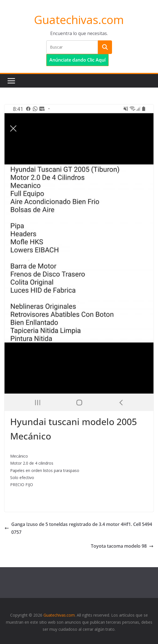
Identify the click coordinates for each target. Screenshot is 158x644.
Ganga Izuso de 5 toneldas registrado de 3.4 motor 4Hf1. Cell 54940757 (78, 528)
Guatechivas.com (79, 20)
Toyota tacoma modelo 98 (122, 546)
